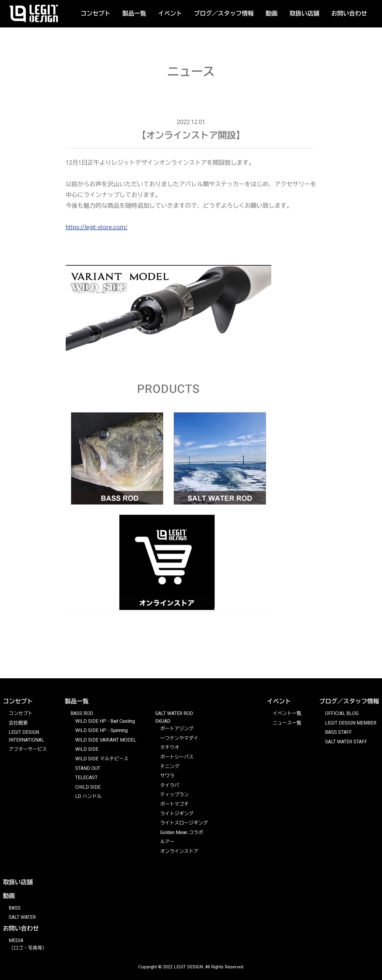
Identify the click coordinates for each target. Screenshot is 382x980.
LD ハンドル (88, 796)
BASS (15, 908)
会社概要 (18, 723)
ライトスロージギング (184, 823)
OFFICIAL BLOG (342, 714)
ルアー (167, 842)
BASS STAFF (338, 732)
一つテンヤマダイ (179, 738)
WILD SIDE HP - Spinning (101, 731)
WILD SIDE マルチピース (102, 759)
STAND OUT (88, 768)
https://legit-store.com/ (97, 227)
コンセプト (21, 714)
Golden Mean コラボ (181, 833)
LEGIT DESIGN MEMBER (351, 723)
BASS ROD (82, 714)
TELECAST (86, 778)
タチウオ (170, 748)
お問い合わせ (349, 14)
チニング (170, 767)
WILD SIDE (87, 749)
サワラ (167, 776)
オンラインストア (179, 851)
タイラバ (170, 785)
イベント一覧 (287, 714)
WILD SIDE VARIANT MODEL (106, 740)
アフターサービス (28, 749)
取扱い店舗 (304, 14)
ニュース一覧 (287, 723)
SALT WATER (22, 917)
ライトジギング (177, 814)
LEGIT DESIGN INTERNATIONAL (26, 736)
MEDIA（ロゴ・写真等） (28, 944)
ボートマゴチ (174, 804)
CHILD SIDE (88, 787)
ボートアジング (177, 729)
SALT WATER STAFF (346, 742)
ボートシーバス (177, 757)
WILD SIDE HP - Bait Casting (105, 721)
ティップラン (174, 795)
